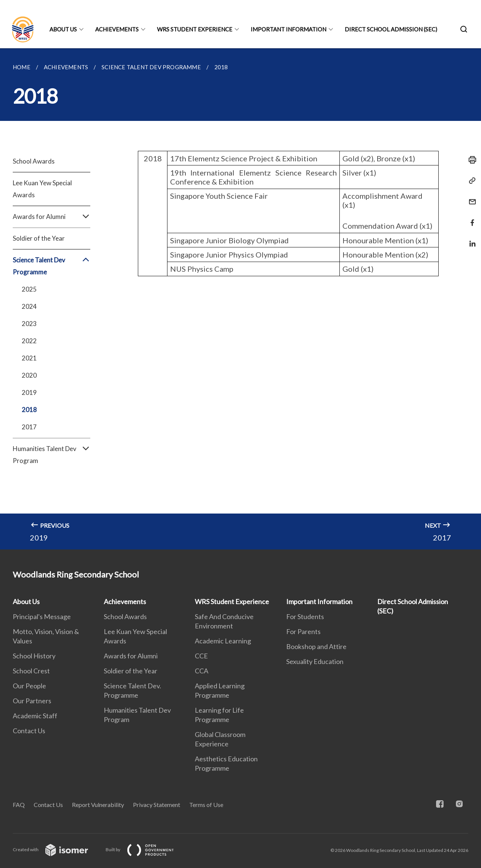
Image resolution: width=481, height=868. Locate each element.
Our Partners (32, 701)
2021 (29, 358)
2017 (29, 427)
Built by (146, 849)
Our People (29, 686)
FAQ (19, 805)
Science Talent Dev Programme (52, 266)
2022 (29, 341)
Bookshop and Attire (316, 646)
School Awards (34, 161)
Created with (56, 849)
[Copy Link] (470, 181)
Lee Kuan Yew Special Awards (42, 189)
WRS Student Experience (195, 29)
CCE (201, 656)
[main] (240, 299)
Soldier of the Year (39, 238)
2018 (29, 410)
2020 (29, 375)
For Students (305, 616)
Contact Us (29, 731)
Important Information (288, 29)
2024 (29, 306)
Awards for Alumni (52, 217)
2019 (29, 392)
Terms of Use (206, 805)
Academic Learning (223, 641)
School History (34, 656)
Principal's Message (42, 616)
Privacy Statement (157, 805)
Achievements (117, 29)
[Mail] (470, 197)
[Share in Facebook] (470, 218)
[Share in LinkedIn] (470, 239)
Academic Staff (35, 716)
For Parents (303, 631)
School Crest (31, 671)
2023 (29, 324)
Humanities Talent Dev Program (52, 455)
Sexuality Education (315, 661)
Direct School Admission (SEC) (391, 29)
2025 (29, 289)
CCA (202, 671)
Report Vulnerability (98, 805)
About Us (63, 29)
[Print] (470, 160)
